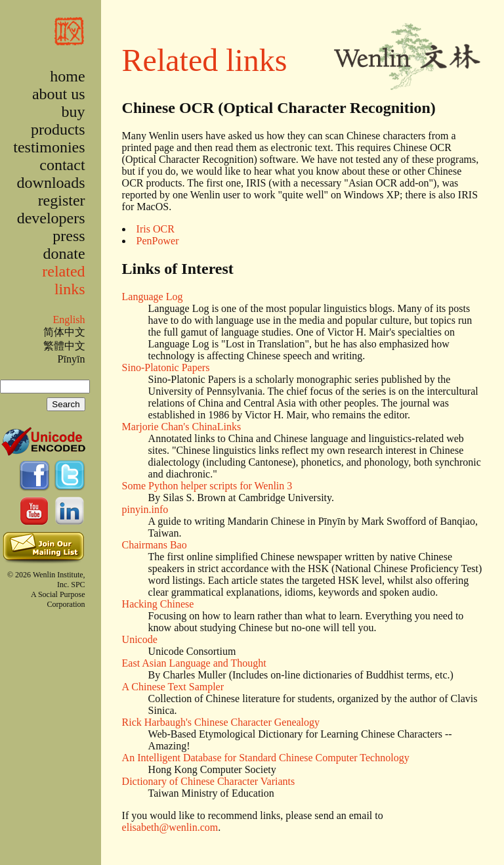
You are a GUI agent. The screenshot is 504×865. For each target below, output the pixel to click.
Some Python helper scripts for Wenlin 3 (207, 486)
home (67, 76)
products (58, 129)
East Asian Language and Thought (194, 663)
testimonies (49, 147)
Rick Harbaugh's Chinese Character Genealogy (221, 722)
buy (73, 112)
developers (51, 218)
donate (64, 254)
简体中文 (64, 332)
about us (59, 94)
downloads (51, 183)
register (62, 200)
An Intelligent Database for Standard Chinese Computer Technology (266, 758)
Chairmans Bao (155, 545)
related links (63, 280)
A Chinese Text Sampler (173, 687)
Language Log (153, 297)
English (69, 320)
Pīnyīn (72, 359)
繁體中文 (64, 346)
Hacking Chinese (158, 604)
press (69, 236)
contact (62, 165)
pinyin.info (145, 509)
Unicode (140, 639)
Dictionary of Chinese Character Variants (209, 781)
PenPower (158, 241)
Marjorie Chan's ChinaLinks (182, 427)
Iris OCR (156, 229)
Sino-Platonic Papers (166, 367)
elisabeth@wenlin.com (170, 827)
